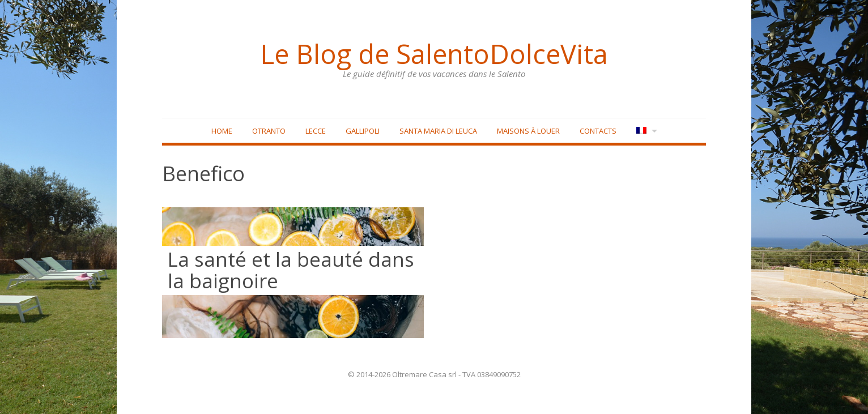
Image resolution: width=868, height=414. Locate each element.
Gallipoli (363, 131)
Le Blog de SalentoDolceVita (434, 54)
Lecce (316, 131)
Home (222, 131)
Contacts (598, 131)
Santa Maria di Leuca (438, 131)
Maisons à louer (528, 131)
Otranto (269, 131)
